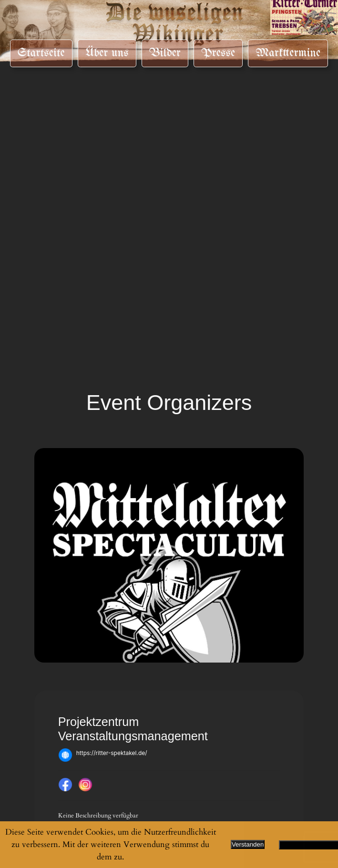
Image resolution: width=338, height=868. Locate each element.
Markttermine (288, 53)
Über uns (107, 53)
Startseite (41, 53)
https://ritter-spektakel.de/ (112, 753)
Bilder (165, 53)
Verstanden (248, 844)
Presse (218, 53)
